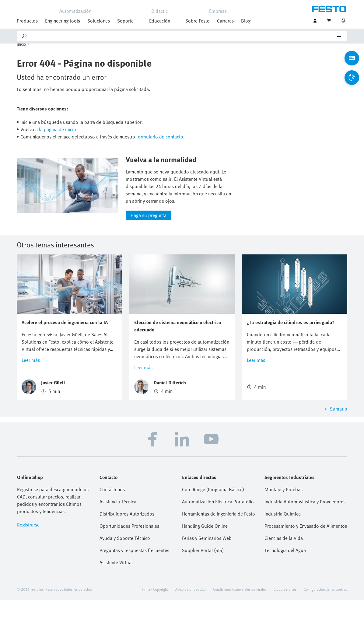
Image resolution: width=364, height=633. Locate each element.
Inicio (21, 52)
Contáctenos (112, 522)
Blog (246, 21)
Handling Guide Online (205, 559)
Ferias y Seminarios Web (207, 571)
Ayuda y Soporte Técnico (125, 571)
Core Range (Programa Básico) (213, 522)
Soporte (125, 21)
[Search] (182, 36)
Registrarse (28, 558)
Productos (27, 21)
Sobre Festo (198, 21)
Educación (160, 21)
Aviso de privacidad (191, 622)
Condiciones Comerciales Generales (240, 622)
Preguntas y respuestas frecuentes (134, 583)
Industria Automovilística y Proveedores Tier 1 (306, 534)
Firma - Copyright (155, 622)
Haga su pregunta (149, 248)
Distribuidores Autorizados (127, 547)
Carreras (225, 21)
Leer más (31, 393)
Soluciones (99, 21)
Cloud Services (285, 622)
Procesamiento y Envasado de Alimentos (306, 559)
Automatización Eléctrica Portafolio (218, 534)
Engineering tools (63, 21)
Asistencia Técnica (118, 534)
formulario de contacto (160, 145)
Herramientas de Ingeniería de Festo (219, 547)
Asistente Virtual (116, 595)
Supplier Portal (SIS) (203, 583)
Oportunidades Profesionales (129, 559)
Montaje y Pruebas (283, 522)
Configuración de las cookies (325, 622)
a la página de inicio (56, 137)
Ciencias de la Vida (284, 571)
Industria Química (283, 547)
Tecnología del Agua (285, 583)
